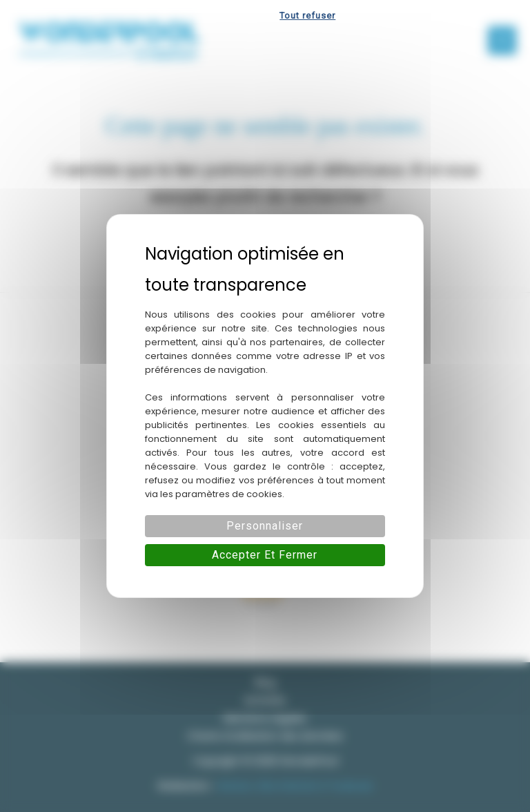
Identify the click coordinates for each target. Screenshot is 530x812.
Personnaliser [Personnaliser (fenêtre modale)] (265, 526)
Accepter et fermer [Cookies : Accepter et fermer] (265, 555)
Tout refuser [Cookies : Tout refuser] (307, 16)
